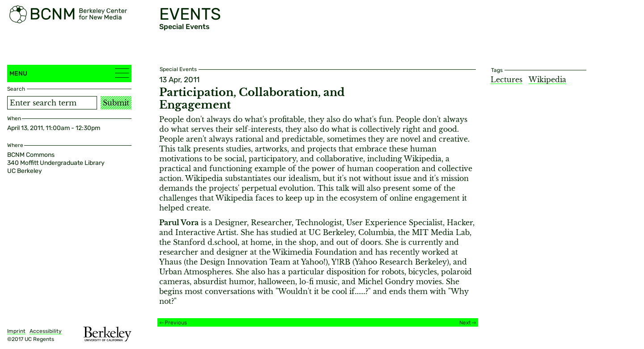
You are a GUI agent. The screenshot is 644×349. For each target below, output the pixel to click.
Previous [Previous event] (176, 323)
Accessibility (46, 331)
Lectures (506, 80)
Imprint (16, 331)
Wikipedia (547, 80)
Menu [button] (69, 73)
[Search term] (52, 103)
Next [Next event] (465, 323)
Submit (116, 103)
